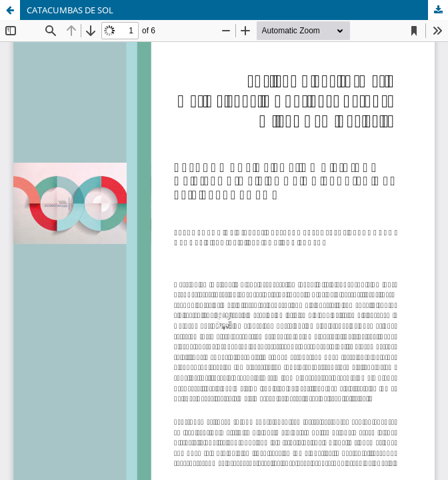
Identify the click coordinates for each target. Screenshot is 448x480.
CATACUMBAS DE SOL (70, 10)
